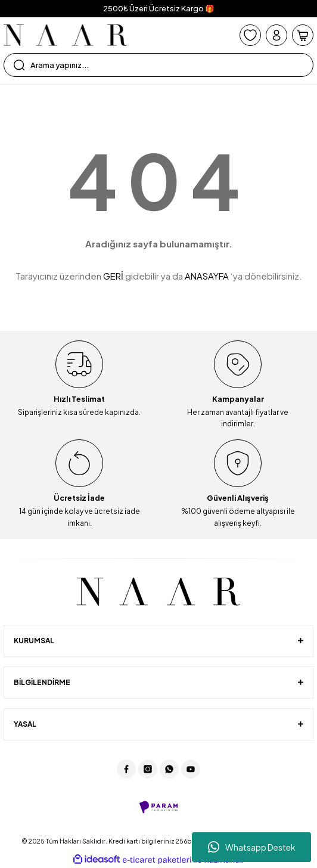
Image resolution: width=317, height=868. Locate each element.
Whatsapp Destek (252, 847)
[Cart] (303, 35)
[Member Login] (276, 35)
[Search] (158, 65)
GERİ (113, 276)
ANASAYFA (207, 276)
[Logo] (66, 35)
